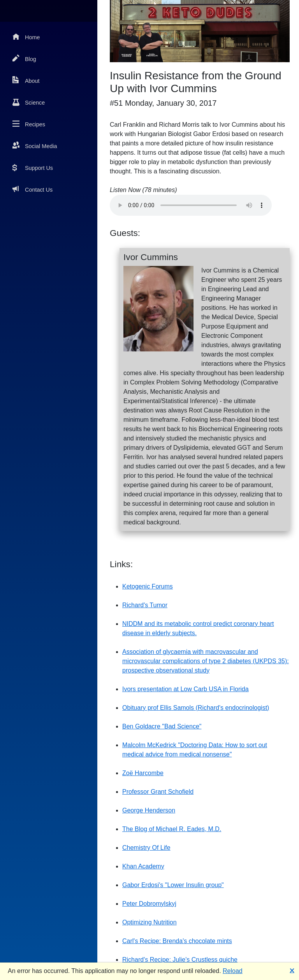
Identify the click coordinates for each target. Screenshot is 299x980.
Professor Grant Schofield (158, 792)
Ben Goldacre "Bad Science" (162, 726)
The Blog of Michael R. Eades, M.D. (172, 829)
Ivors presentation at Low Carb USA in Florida (186, 689)
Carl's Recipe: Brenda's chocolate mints (177, 941)
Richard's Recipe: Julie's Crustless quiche (180, 960)
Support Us (33, 167)
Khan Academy (143, 866)
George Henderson (149, 810)
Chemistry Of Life (146, 848)
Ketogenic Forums (148, 586)
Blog (24, 59)
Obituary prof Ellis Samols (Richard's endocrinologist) (196, 708)
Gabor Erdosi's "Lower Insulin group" (173, 885)
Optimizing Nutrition (149, 922)
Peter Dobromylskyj (149, 904)
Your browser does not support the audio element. (191, 205)
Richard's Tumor (145, 605)
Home (26, 37)
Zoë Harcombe (143, 773)
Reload (233, 971)
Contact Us (33, 189)
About (26, 80)
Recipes (29, 124)
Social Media (35, 146)
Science (29, 102)
